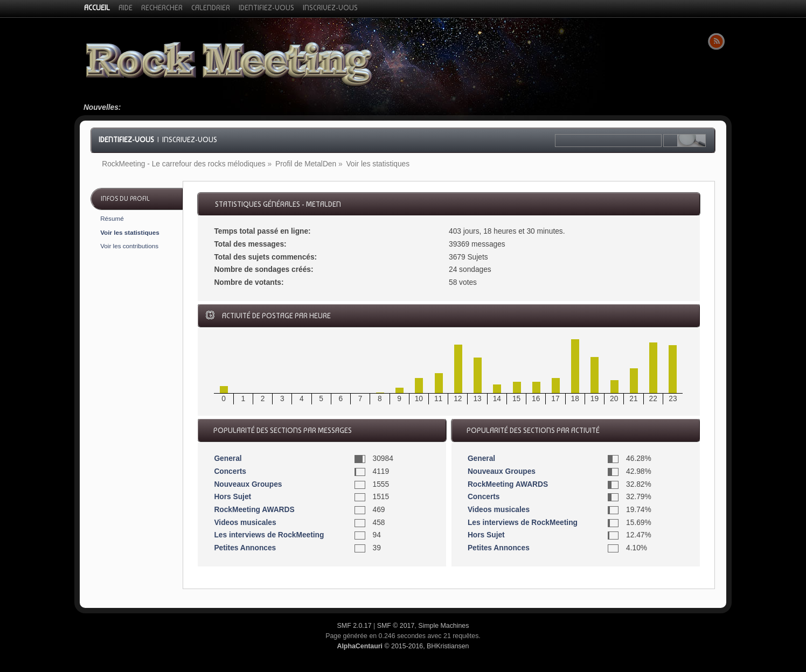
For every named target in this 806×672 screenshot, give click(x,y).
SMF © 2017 (396, 626)
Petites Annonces (245, 548)
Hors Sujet (232, 497)
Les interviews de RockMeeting (269, 535)
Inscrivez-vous (190, 139)
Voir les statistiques (130, 232)
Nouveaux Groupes (248, 484)
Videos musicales (245, 523)
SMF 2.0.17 (355, 626)
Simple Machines (443, 626)
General (228, 458)
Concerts (230, 471)
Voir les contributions (129, 246)
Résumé (112, 218)
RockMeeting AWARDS (254, 510)
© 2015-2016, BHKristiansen (403, 646)
